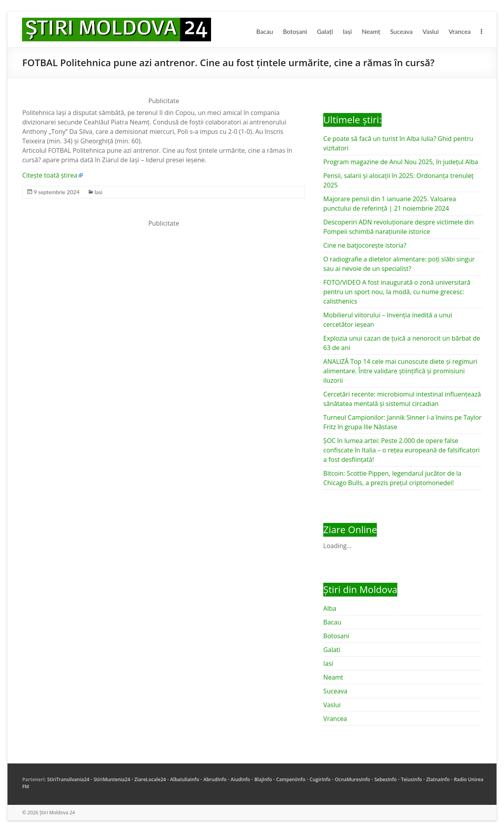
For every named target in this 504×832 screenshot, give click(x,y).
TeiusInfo (411, 779)
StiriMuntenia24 (112, 779)
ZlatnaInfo (438, 779)
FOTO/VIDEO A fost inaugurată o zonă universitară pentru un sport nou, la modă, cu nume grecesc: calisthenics (397, 292)
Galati (332, 650)
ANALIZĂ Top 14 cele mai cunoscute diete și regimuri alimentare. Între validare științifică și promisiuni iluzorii (400, 371)
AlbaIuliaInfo (185, 779)
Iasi (98, 192)
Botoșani (295, 31)
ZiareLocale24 (150, 779)
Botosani (336, 636)
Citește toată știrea (50, 175)
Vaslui (431, 31)
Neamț (371, 31)
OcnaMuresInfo (352, 779)
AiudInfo (240, 779)
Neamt (333, 677)
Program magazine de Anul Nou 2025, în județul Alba (401, 162)
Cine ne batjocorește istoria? (365, 245)
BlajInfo (263, 779)
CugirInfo (320, 779)
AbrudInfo (215, 779)
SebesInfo (386, 779)
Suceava (401, 31)
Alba (330, 608)
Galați (325, 31)
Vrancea (460, 31)
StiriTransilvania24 (68, 779)
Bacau (265, 31)
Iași (347, 31)
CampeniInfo (291, 779)
